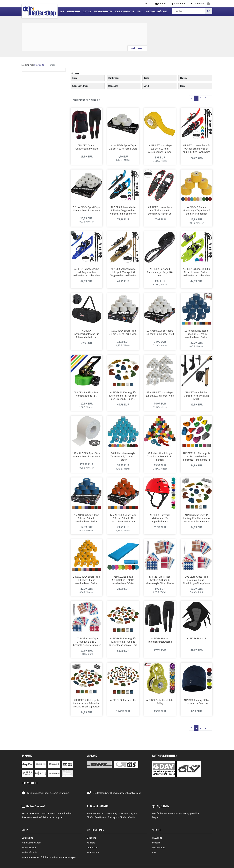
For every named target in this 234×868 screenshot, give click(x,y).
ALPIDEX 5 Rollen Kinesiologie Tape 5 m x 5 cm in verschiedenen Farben (196, 211)
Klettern (87, 12)
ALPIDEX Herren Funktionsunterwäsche (160, 640)
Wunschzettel (29, 848)
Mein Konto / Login (31, 843)
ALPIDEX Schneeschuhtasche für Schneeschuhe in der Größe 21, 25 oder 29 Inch (87, 334)
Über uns (91, 838)
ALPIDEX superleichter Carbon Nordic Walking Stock (196, 396)
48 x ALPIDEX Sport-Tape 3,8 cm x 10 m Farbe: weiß (160, 394)
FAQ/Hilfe (157, 838)
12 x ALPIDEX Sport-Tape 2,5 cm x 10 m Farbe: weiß (86, 209)
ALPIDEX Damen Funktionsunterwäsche (87, 147)
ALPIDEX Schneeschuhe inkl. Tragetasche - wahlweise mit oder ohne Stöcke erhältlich (86, 272)
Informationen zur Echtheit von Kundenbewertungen (49, 857)
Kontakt (156, 843)
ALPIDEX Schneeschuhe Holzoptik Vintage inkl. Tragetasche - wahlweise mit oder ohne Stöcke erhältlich (123, 272)
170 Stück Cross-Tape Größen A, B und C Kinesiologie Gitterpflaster (87, 642)
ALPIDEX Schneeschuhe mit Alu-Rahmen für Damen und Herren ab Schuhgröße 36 (160, 211)
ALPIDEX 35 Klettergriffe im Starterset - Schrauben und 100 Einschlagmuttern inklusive (86, 704)
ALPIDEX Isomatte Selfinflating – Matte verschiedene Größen (123, 580)
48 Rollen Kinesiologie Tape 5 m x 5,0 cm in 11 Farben (160, 456)
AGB (154, 852)
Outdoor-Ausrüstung (157, 12)
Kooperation (93, 852)
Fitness (140, 12)
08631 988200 (99, 806)
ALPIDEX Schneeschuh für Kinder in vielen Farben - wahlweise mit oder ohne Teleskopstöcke (197, 272)
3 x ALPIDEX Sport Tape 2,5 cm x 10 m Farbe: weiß (123, 147)
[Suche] (209, 11)
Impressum (92, 848)
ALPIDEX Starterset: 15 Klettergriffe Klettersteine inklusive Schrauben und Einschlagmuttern (197, 518)
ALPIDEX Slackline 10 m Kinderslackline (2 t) (87, 394)
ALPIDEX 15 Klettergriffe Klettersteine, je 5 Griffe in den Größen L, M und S (123, 396)
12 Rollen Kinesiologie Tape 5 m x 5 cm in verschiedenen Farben (196, 334)
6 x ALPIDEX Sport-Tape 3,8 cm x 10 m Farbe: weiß (123, 332)
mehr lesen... (137, 48)
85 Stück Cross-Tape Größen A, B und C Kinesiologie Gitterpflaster (160, 580)
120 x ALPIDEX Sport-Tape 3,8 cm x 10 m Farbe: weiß (86, 455)
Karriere (91, 843)
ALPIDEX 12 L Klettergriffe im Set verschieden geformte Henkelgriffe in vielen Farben (197, 457)
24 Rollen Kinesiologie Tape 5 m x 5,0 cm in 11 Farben (123, 456)
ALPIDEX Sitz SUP (197, 638)
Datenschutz (159, 848)
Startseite (39, 65)
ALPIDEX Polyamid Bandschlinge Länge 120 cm (160, 272)
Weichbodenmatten (103, 12)
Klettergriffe (73, 12)
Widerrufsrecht (29, 852)
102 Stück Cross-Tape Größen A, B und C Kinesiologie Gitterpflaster (197, 580)
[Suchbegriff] (189, 11)
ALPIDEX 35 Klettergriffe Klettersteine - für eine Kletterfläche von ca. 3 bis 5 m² (123, 642)
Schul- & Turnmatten (124, 12)
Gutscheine (27, 838)
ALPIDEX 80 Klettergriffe (123, 700)
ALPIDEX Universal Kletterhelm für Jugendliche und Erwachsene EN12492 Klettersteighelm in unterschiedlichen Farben (160, 518)
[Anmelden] (178, 4)
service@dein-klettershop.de (48, 817)
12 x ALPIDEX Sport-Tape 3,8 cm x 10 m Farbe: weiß (160, 332)
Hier (154, 813)
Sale (62, 12)
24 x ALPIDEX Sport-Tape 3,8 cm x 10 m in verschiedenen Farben (86, 580)
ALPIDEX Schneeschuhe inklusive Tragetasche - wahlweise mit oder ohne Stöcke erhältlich (123, 211)
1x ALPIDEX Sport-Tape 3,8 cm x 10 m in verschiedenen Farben (160, 149)
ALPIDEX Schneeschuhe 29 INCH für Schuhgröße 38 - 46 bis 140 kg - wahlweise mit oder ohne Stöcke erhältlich (197, 149)
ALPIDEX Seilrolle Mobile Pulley (160, 702)
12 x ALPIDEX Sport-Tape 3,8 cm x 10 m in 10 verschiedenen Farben (123, 518)
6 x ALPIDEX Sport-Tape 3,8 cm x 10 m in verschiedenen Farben (86, 518)
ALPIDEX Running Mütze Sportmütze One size (197, 702)
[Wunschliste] (148, 4)
